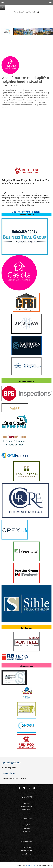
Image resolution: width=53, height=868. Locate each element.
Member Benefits (26, 851)
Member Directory (26, 854)
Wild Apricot (31, 865)
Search (38, 12)
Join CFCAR (27, 847)
